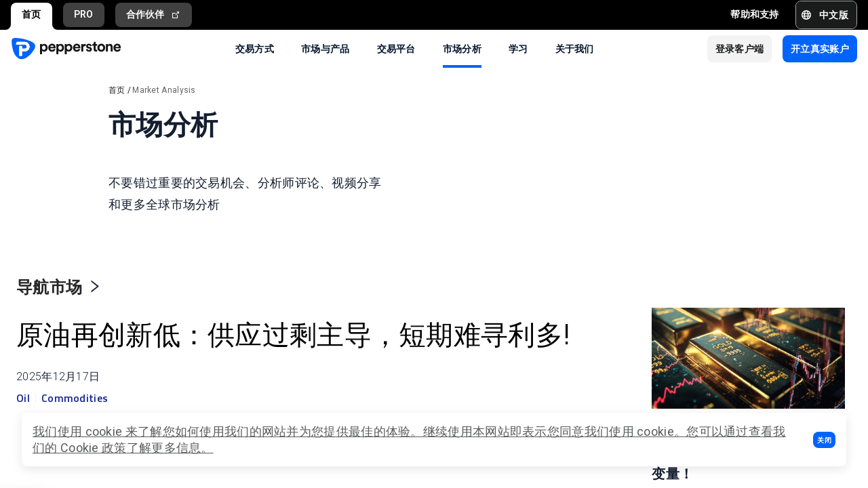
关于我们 (575, 48)
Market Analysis (164, 90)
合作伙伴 (154, 15)
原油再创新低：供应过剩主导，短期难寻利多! (157, 349)
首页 (32, 14)
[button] (824, 440)
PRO (84, 14)
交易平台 (396, 48)
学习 (518, 48)
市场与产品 (325, 48)
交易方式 (255, 48)
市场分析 (462, 48)
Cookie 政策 (94, 448)
